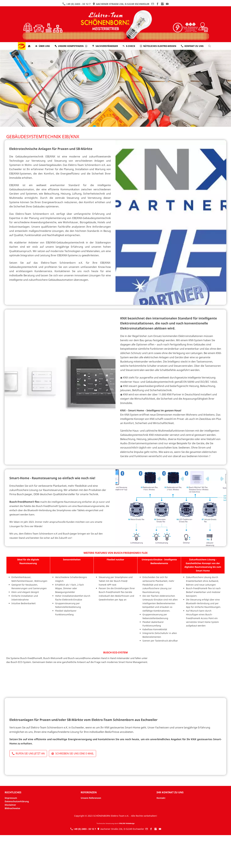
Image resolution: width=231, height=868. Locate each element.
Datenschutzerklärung (17, 801)
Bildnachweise (12, 808)
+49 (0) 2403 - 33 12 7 (77, 4)
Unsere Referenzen (91, 798)
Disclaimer (10, 805)
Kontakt (161, 798)
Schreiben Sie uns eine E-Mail (72, 753)
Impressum (11, 798)
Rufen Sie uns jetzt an (28, 753)
